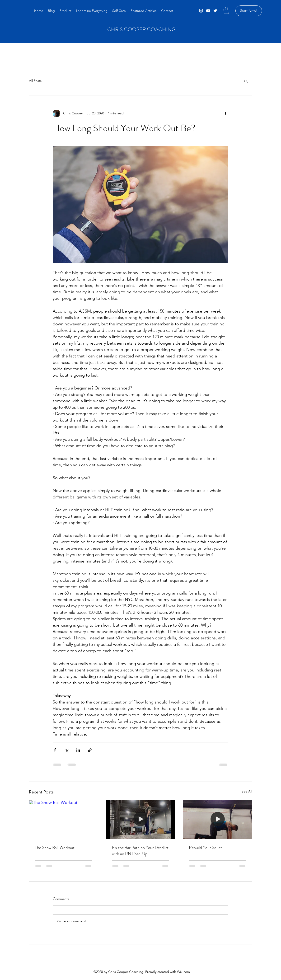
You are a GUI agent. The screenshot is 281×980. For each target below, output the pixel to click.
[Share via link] (90, 750)
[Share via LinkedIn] (78, 750)
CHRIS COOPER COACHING (141, 29)
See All (247, 791)
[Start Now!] (249, 11)
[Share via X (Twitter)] (67, 750)
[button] (226, 11)
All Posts (35, 81)
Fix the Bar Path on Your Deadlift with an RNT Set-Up (140, 851)
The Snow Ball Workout (55, 848)
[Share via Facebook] (55, 750)
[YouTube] (208, 11)
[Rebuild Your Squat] (218, 820)
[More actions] (225, 113)
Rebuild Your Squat (205, 848)
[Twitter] (215, 11)
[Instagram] (201, 11)
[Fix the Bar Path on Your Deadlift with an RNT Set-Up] (141, 820)
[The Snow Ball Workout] (63, 820)
